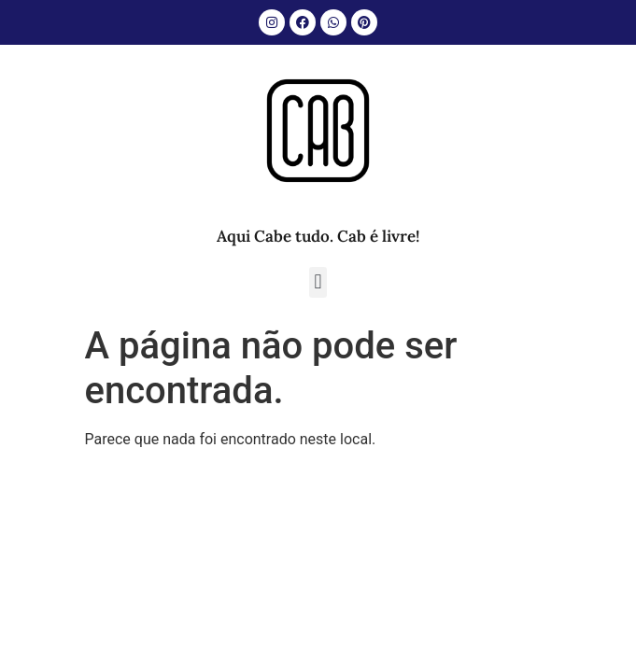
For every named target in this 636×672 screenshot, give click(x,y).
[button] (318, 282)
